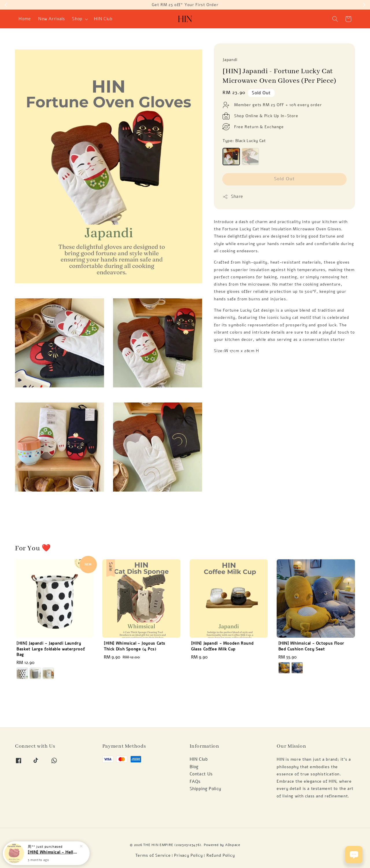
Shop (77, 19)
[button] (335, 19)
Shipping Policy (206, 789)
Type (244, 141)
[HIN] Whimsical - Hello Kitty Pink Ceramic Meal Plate (53, 852)
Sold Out (284, 179)
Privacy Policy (188, 855)
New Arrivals (52, 19)
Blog (194, 767)
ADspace (233, 845)
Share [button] (233, 196)
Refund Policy (221, 855)
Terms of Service (153, 855)
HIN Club (103, 19)
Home (25, 19)
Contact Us (201, 774)
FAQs (195, 781)
